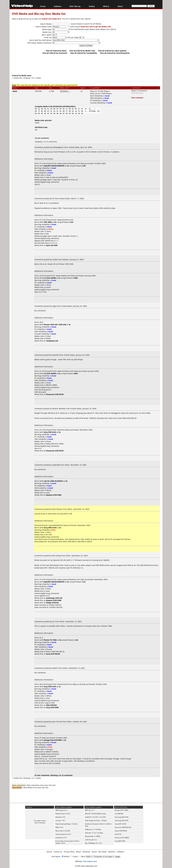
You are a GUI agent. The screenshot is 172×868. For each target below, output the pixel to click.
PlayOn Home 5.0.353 (63, 814)
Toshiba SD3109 (56, 607)
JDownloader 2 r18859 (93, 836)
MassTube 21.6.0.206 (63, 831)
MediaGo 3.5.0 (60, 817)
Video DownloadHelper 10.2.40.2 (67, 824)
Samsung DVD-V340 (121, 817)
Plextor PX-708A (50, 640)
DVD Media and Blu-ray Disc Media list (39, 14)
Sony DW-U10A (50, 432)
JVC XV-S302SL (55, 763)
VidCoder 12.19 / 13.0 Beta (94, 833)
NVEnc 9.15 (59, 827)
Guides (92, 6)
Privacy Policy (69, 852)
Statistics (112, 852)
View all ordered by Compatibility (84, 53)
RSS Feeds (103, 852)
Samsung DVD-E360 (121, 821)
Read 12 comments (139, 91)
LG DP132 (118, 834)
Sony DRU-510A (50, 528)
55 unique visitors (40, 821)
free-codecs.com (90, 861)
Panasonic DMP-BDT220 (123, 827)
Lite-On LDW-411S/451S (53, 481)
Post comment (137, 98)
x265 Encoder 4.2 (91, 840)
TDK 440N (48, 222)
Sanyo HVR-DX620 (121, 831)
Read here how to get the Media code (96, 27)
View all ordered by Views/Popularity (115, 53)
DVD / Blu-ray (75, 6)
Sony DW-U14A (50, 687)
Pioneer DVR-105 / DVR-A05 (55, 325)
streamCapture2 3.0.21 (63, 834)
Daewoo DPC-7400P (121, 810)
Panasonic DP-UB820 (122, 838)
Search (49, 852)
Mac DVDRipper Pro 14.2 (93, 843)
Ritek (15, 91)
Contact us (58, 852)
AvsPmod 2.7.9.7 (61, 838)
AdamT (55, 668)
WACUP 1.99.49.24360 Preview (96, 814)
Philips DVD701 (55, 605)
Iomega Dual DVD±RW (53, 740)
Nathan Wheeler (59, 409)
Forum (43, 6)
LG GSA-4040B (50, 278)
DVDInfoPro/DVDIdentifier (64, 106)
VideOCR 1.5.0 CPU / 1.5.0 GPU (95, 817)
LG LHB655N (119, 814)
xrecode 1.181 (60, 821)
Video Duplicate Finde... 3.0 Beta (96, 821)
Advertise (86, 852)
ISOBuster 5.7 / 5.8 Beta (93, 829)
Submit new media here (51, 19)
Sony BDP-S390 (120, 841)
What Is (106, 6)
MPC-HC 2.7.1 (90, 810)
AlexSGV (56, 355)
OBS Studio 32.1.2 (61, 810)
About (120, 6)
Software (58, 6)
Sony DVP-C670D (120, 824)
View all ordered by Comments (55, 53)
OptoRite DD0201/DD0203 (54, 166)
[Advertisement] (86, 64)
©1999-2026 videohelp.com (86, 866)
